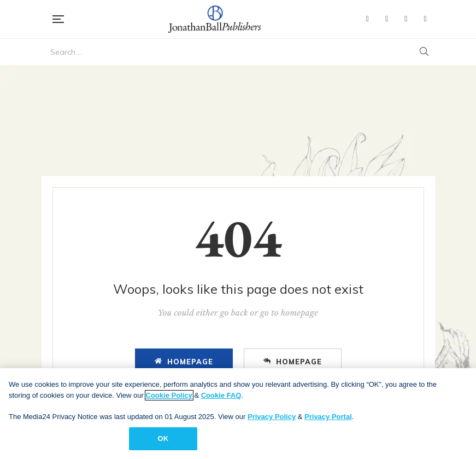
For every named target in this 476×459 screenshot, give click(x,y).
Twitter (387, 19)
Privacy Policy (272, 417)
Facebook (368, 19)
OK (163, 438)
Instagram (425, 19)
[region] (238, 414)
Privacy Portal (328, 417)
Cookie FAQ (221, 395)
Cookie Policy (169, 395)
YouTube (406, 19)
